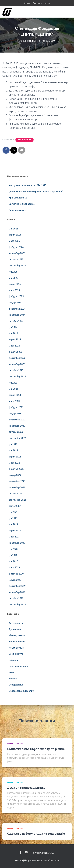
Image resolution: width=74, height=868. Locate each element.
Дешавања (15, 629)
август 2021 (15, 506)
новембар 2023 (17, 364)
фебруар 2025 (16, 296)
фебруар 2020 (16, 574)
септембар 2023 (17, 377)
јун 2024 (13, 327)
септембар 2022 (17, 438)
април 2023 (15, 395)
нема (12, 672)
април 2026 (15, 235)
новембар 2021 (17, 487)
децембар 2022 (17, 420)
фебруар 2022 (16, 469)
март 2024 (14, 346)
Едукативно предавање (22, 204)
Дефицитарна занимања (26, 788)
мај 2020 (13, 561)
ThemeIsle (54, 860)
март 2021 (14, 537)
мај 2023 (13, 389)
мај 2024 (13, 333)
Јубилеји (14, 660)
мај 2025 (13, 278)
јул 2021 (13, 512)
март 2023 (14, 401)
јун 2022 (13, 444)
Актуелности (16, 623)
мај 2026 (13, 229)
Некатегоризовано (19, 666)
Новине (13, 679)
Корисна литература (43, 853)
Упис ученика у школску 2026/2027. (28, 185)
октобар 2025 (16, 259)
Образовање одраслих (21, 691)
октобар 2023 (16, 370)
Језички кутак (16, 654)
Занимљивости (17, 642)
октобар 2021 (16, 494)
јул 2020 (13, 549)
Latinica (47, 3)
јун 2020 (13, 555)
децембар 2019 (17, 586)
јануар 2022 (15, 475)
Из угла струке (17, 648)
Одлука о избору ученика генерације (36, 834)
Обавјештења (16, 685)
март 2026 (14, 241)
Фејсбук (21, 853)
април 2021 (15, 531)
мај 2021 (13, 524)
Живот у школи (25, 140)
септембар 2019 (17, 605)
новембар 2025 (17, 253)
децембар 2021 (17, 481)
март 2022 (14, 463)
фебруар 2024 (16, 352)
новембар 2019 (17, 592)
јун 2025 (13, 272)
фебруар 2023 (16, 407)
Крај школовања (18, 198)
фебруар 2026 (16, 247)
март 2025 (14, 290)
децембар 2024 (17, 309)
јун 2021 (13, 518)
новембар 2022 (17, 426)
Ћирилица (37, 3)
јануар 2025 (15, 303)
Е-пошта (26, 852)
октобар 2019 (16, 598)
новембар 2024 (17, 315)
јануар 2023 (15, 414)
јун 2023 (13, 383)
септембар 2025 (17, 266)
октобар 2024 (16, 321)
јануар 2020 (15, 580)
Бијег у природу (17, 210)
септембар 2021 (17, 500)
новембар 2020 (17, 543)
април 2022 (15, 457)
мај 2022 (13, 450)
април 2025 (15, 284)
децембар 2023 (17, 358)
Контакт (27, 3)
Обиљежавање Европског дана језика (36, 749)
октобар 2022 (16, 432)
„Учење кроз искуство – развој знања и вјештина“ (36, 192)
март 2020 (14, 567)
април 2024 (15, 339)
